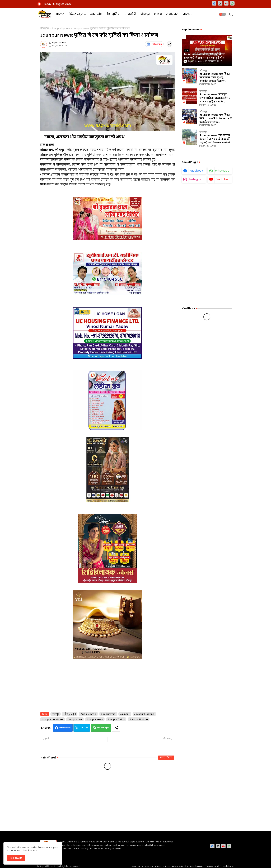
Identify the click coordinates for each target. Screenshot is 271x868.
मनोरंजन (172, 14)
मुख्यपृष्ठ (44, 28)
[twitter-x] (220, 3)
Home (60, 14)
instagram (196, 179)
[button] (222, 14)
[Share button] (116, 728)
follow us (154, 44)
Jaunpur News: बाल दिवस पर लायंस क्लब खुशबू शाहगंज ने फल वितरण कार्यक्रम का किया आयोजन (215, 77)
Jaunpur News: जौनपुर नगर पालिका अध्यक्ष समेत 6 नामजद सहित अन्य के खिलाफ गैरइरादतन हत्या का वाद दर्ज (215, 98)
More (186, 14)
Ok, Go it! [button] (16, 858)
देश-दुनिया (114, 14)
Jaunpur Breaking (144, 714)
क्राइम (158, 14)
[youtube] (226, 3)
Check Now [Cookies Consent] (28, 851)
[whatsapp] (232, 3)
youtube (222, 179)
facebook (196, 171)
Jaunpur (125, 714)
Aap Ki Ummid (48, 866)
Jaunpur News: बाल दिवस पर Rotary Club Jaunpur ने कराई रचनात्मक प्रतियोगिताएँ (216, 118)
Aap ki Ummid (88, 714)
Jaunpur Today (116, 719)
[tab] (60, 14)
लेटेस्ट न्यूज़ (76, 14)
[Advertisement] (108, 685)
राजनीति (130, 14)
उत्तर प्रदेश (96, 14)
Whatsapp (103, 728)
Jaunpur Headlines (52, 719)
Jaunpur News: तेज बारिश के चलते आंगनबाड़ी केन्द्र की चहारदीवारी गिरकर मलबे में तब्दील (215, 139)
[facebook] (214, 3)
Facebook (65, 728)
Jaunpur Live (75, 719)
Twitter (84, 728)
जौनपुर (145, 14)
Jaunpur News (95, 719)
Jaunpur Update (61, 28)
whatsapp (222, 171)
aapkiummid (108, 714)
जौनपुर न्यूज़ (70, 714)
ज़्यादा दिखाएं (166, 758)
